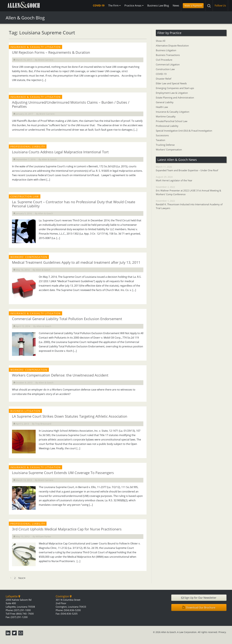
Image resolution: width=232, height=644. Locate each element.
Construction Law (165, 69)
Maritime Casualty (166, 116)
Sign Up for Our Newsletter (199, 598)
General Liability (165, 102)
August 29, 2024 (191, 179)
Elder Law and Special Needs (171, 83)
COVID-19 (99, 6)
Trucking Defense (165, 145)
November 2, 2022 (191, 191)
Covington (64, 596)
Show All (161, 41)
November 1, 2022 (191, 205)
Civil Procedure (164, 60)
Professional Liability (167, 126)
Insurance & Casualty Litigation (173, 112)
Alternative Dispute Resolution (172, 46)
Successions (162, 135)
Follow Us (220, 6)
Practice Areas (134, 6)
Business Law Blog (158, 6)
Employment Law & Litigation (172, 93)
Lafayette (13, 596)
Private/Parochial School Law (172, 121)
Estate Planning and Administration (175, 98)
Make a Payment (193, 6)
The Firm (114, 6)
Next (22, 578)
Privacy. (222, 632)
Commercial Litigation (168, 64)
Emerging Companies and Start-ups (175, 88)
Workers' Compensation (169, 149)
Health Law (162, 107)
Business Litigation (166, 50)
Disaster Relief (164, 79)
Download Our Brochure (199, 607)
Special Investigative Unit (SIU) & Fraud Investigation (184, 131)
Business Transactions (168, 55)
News (176, 6)
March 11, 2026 (191, 169)
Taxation (160, 140)
